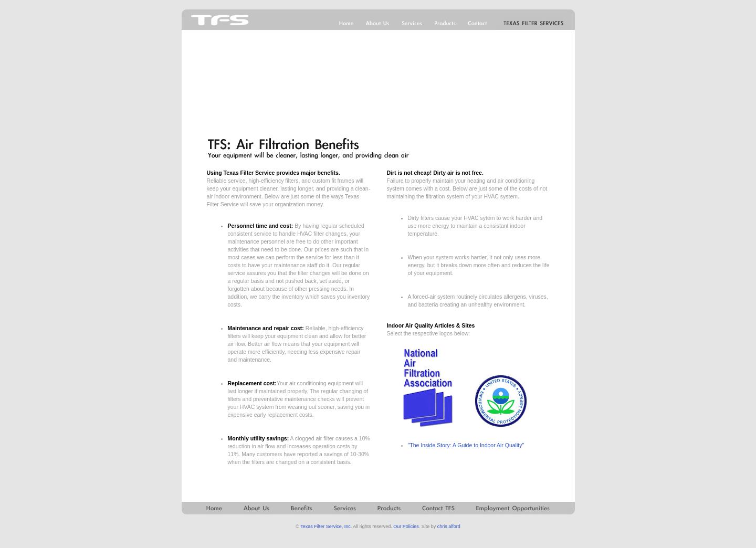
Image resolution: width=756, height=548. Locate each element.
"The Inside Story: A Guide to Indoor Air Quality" (466, 445)
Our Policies (406, 526)
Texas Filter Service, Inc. (326, 526)
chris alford (449, 526)
